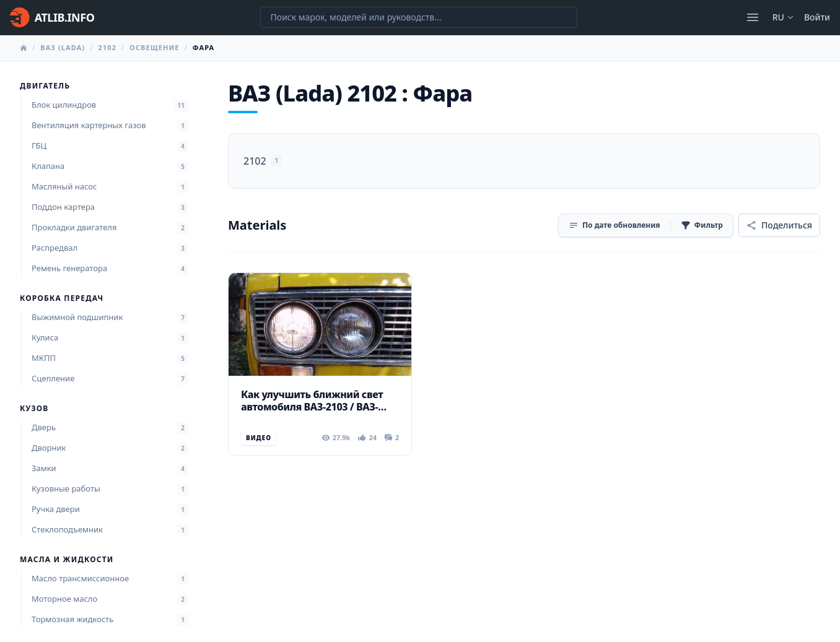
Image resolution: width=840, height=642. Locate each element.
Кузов (34, 409)
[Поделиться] (779, 225)
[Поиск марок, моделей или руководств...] (419, 17)
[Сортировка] (615, 225)
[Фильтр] (702, 225)
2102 (107, 47)
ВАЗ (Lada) (63, 47)
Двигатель (45, 86)
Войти (817, 17)
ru (783, 17)
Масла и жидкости (67, 560)
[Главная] (52, 17)
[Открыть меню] (753, 17)
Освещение (154, 47)
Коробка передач (62, 298)
